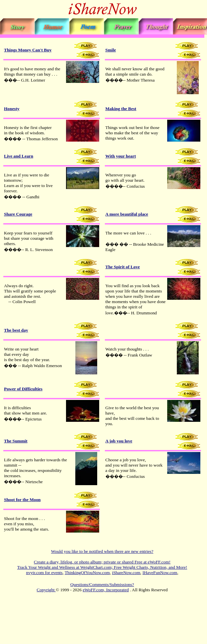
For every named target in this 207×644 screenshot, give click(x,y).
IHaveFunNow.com (160, 573)
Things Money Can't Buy (28, 50)
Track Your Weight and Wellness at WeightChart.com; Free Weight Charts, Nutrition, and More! (102, 567)
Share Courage (18, 214)
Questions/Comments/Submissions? (102, 584)
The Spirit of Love (123, 267)
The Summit (16, 441)
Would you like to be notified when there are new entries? (102, 551)
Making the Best (121, 109)
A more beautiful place (127, 214)
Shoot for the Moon (22, 500)
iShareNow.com (126, 573)
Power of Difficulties (23, 389)
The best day (16, 330)
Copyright (46, 590)
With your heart (121, 156)
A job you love (119, 441)
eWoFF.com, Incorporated (106, 590)
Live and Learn (19, 156)
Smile (111, 50)
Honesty (12, 109)
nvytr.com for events (44, 573)
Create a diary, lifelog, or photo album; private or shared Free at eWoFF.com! (102, 562)
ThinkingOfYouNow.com (87, 573)
